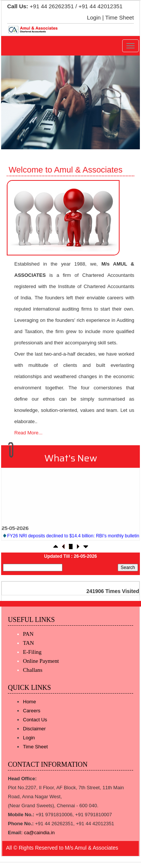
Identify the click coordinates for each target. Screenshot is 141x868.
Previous (17, 100)
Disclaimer (34, 729)
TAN (28, 643)
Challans (33, 670)
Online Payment (41, 661)
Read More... (28, 433)
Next (122, 100)
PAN (28, 634)
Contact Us (35, 720)
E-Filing (32, 652)
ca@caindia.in (39, 833)
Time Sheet (120, 17)
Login (94, 17)
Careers (32, 711)
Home (30, 702)
